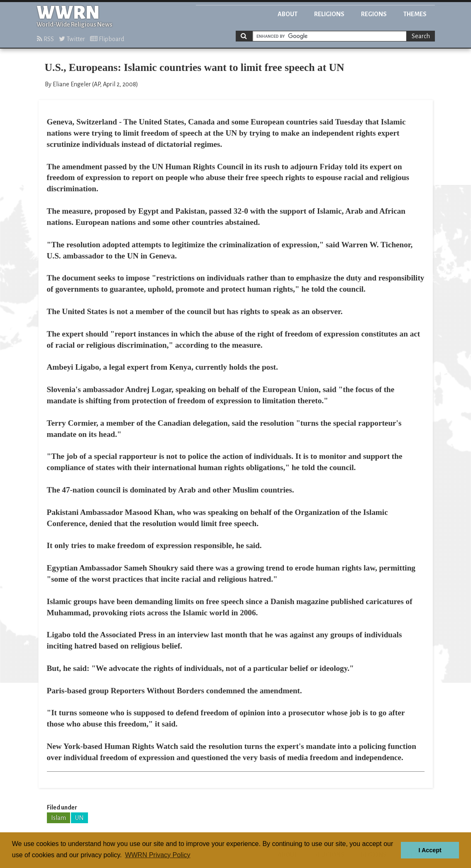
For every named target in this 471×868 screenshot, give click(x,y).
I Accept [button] (430, 850)
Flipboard (107, 39)
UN (79, 818)
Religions (329, 14)
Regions (374, 14)
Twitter (72, 39)
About (288, 14)
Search (421, 36)
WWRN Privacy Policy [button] (157, 855)
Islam (59, 818)
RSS (45, 39)
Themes (415, 14)
